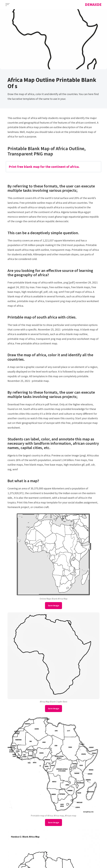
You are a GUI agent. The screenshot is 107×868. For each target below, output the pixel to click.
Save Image (53, 605)
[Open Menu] (8, 5)
